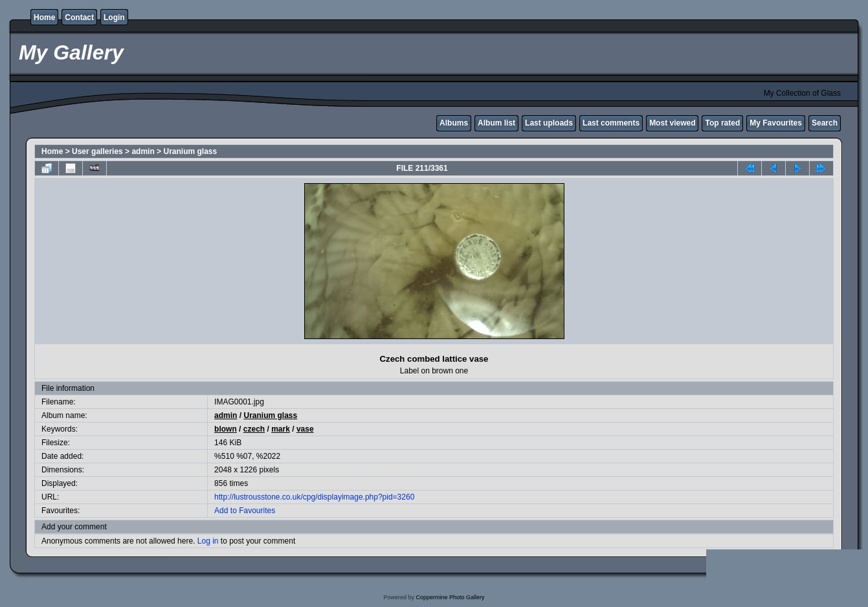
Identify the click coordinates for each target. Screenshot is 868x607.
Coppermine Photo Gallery (450, 597)
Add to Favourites (245, 511)
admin (143, 151)
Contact (79, 17)
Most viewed (672, 123)
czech (254, 429)
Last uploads (549, 123)
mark (281, 429)
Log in (208, 541)
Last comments (611, 123)
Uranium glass (190, 151)
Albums (454, 123)
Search (825, 123)
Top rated (722, 123)
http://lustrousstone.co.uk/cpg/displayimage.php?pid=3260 (314, 497)
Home (44, 17)
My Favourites (776, 123)
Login (114, 17)
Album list (496, 123)
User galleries (97, 151)
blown (226, 429)
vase (305, 429)
